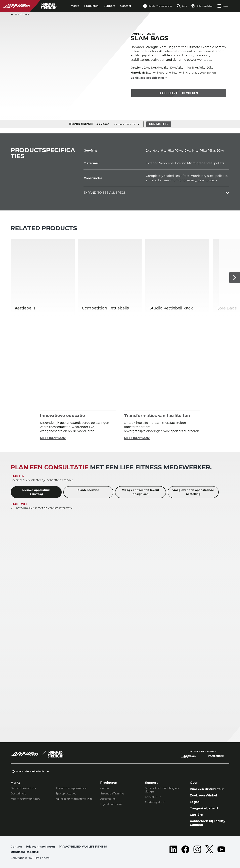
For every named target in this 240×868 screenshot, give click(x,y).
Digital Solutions (111, 804)
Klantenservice (88, 490)
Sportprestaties (66, 794)
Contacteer (159, 124)
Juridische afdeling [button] (25, 852)
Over (194, 783)
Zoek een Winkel (203, 795)
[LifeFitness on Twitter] (209, 850)
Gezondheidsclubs (23, 788)
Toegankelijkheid (204, 808)
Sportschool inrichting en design (162, 790)
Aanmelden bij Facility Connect (208, 823)
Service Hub (153, 797)
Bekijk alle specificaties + (149, 78)
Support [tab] (109, 6)
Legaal (195, 802)
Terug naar (20, 14)
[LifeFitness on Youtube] (221, 850)
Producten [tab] (91, 6)
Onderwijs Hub (155, 802)
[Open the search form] (182, 6)
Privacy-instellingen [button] (40, 847)
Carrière (196, 815)
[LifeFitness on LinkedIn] (173, 850)
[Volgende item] (235, 278)
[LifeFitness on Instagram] (197, 850)
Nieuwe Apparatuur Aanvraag (36, 492)
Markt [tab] (75, 6)
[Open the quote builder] (202, 6)
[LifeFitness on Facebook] (185, 850)
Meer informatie (53, 438)
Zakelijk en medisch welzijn (74, 799)
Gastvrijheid (18, 794)
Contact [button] (16, 847)
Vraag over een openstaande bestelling (193, 492)
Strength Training (112, 794)
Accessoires (108, 799)
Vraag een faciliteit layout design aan (141, 492)
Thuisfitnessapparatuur (71, 788)
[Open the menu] (223, 6)
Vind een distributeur (207, 789)
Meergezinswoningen (25, 799)
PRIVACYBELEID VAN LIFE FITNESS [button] (83, 847)
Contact (126, 6)
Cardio (105, 788)
